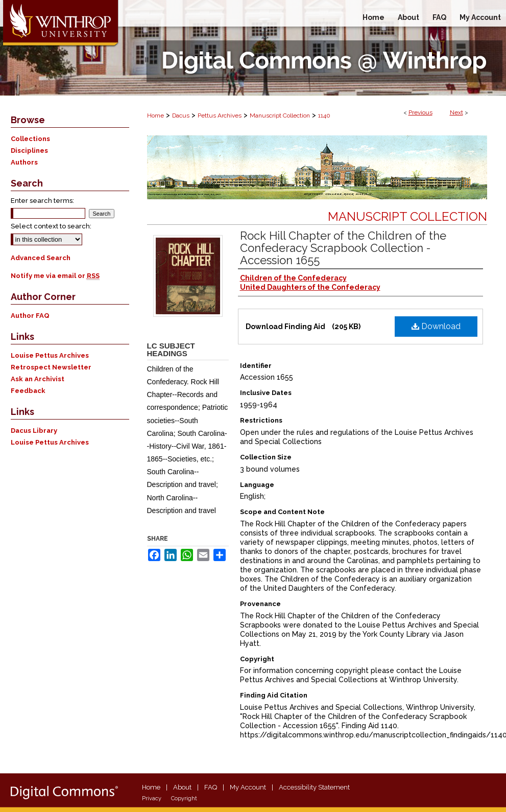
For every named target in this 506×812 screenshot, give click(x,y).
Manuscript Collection (280, 115)
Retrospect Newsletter (51, 367)
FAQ (211, 787)
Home (155, 115)
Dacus (181, 115)
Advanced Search (41, 258)
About (182, 787)
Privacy (152, 798)
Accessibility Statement (314, 787)
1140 (324, 115)
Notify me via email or (55, 276)
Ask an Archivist (38, 379)
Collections (30, 139)
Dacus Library (34, 431)
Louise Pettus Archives (50, 355)
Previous (420, 112)
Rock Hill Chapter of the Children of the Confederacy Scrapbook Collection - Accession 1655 (343, 248)
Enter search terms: (42, 201)
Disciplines (29, 150)
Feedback (28, 391)
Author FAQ (30, 316)
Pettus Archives (220, 115)
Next (456, 112)
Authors (24, 162)
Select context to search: (51, 226)
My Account (248, 787)
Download (436, 326)
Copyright (184, 798)
